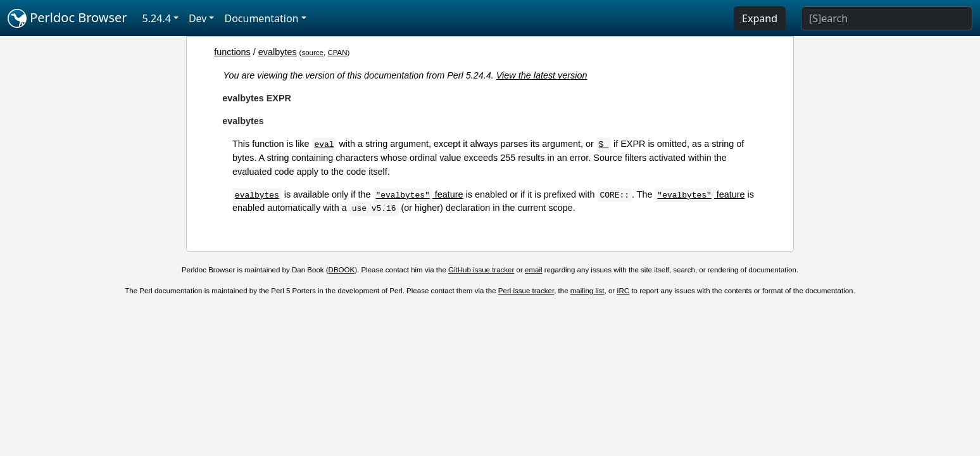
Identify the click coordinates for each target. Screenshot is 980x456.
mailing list (587, 291)
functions (232, 52)
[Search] (887, 18)
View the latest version (542, 75)
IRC (623, 291)
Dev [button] (198, 18)
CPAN (337, 53)
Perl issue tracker (526, 291)
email (534, 270)
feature (418, 194)
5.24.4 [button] (157, 18)
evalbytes (278, 52)
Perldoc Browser (67, 18)
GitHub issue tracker (481, 270)
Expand (760, 18)
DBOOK (342, 270)
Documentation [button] (261, 18)
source (312, 53)
